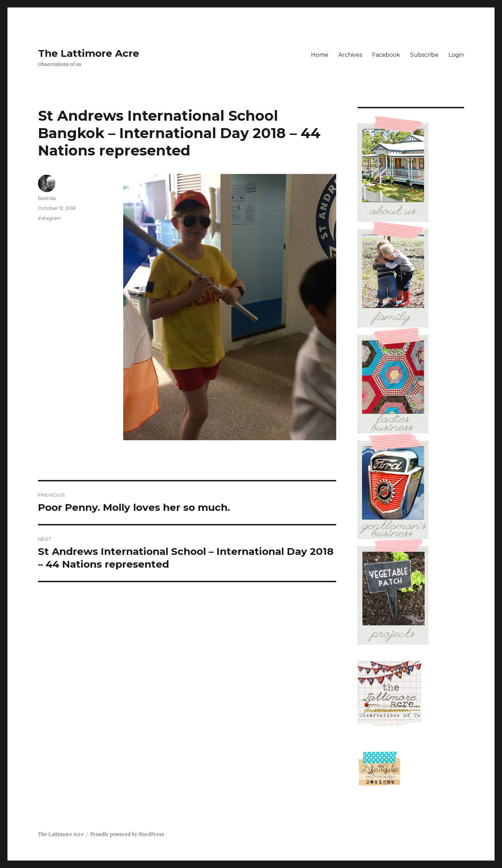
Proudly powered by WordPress (127, 834)
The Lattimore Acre (89, 53)
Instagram (49, 218)
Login (456, 55)
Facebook (386, 55)
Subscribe (424, 55)
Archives (350, 55)
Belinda (47, 198)
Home (320, 55)
